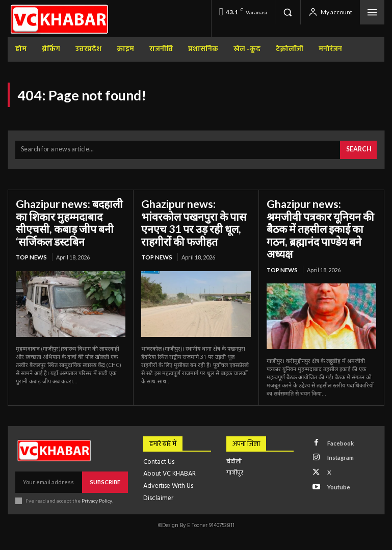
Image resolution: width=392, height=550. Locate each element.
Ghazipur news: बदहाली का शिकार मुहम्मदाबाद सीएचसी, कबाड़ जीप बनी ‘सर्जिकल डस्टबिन (67, 220)
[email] (49, 465)
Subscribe (106, 465)
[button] (288, 12)
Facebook (338, 425)
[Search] (359, 149)
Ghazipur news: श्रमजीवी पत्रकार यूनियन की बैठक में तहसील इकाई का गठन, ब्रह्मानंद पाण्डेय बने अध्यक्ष (319, 220)
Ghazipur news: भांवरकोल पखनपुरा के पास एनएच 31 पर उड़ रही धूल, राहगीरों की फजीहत (196, 220)
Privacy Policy (96, 483)
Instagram (338, 439)
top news (31, 253)
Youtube (336, 466)
